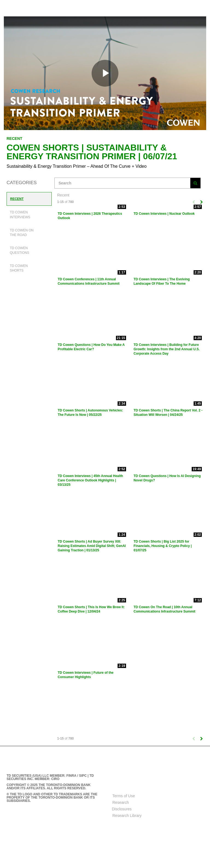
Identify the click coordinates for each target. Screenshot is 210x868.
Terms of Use (124, 796)
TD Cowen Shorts (19, 268)
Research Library (127, 816)
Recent (17, 199)
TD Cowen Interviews (20, 215)
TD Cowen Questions (20, 250)
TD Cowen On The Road (22, 233)
